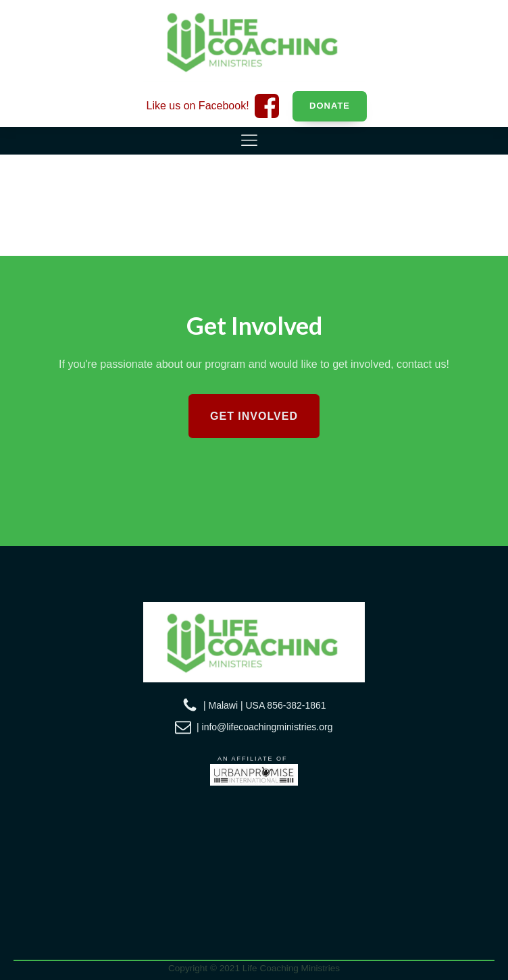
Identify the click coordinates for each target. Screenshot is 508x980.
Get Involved (254, 416)
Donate (330, 106)
